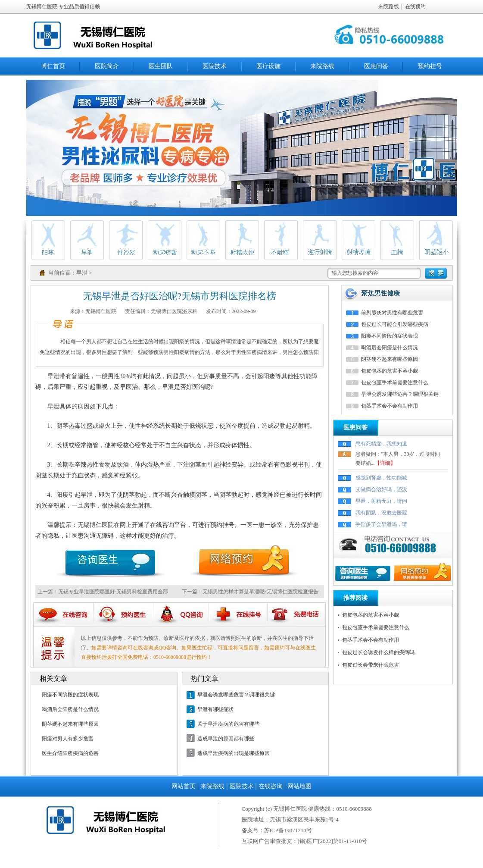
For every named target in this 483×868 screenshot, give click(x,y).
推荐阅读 (355, 598)
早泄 (82, 273)
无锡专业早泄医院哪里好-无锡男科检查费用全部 (113, 592)
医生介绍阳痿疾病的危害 (70, 753)
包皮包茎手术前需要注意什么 (395, 382)
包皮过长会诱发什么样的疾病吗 (378, 652)
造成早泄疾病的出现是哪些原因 (234, 753)
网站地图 (299, 786)
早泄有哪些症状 (215, 709)
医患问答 (376, 66)
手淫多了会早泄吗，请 (381, 524)
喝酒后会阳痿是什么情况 (70, 709)
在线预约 (415, 6)
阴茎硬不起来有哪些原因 (70, 724)
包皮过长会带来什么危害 (371, 665)
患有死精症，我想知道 (381, 444)
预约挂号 (430, 66)
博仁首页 (53, 66)
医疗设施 (268, 66)
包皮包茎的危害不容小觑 (390, 371)
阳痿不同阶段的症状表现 (70, 695)
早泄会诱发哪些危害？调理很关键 (236, 695)
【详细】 (385, 463)
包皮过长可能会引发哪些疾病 (395, 324)
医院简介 (107, 66)
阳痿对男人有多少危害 (68, 739)
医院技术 (215, 66)
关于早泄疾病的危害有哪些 (228, 724)
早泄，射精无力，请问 (381, 501)
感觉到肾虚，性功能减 (381, 478)
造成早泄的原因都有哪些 (226, 739)
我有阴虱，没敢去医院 (381, 513)
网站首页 (184, 786)
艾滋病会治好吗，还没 (381, 489)
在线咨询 (271, 786)
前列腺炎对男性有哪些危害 (392, 313)
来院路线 (389, 6)
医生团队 (161, 66)
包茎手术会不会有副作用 (390, 406)
